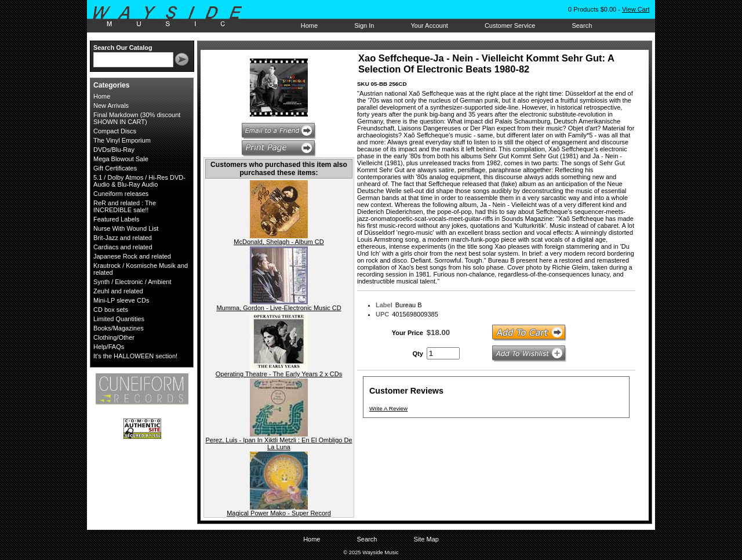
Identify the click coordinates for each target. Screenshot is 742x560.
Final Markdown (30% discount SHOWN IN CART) (137, 118)
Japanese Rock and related (132, 256)
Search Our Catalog (123, 48)
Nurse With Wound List (126, 228)
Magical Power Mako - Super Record (279, 513)
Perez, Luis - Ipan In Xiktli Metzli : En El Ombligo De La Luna (279, 443)
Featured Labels (117, 219)
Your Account (429, 26)
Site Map (426, 539)
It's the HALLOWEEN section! (135, 356)
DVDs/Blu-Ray (114, 150)
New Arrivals (111, 106)
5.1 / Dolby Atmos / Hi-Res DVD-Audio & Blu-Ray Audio (139, 181)
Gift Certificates (115, 168)
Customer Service (510, 26)
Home (309, 26)
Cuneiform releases (121, 194)
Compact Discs (115, 131)
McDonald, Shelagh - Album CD (279, 242)
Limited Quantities (119, 319)
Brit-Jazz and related (123, 238)
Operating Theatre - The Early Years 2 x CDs (279, 374)
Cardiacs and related (123, 247)
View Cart (636, 9)
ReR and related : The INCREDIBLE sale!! (125, 206)
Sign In (364, 26)
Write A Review (388, 408)
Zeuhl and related (118, 291)
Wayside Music (173, 17)
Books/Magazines (119, 328)
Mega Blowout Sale (121, 159)
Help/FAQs (109, 347)
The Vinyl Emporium (122, 140)
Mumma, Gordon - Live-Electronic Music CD (279, 308)
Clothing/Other (114, 337)
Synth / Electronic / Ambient (132, 282)
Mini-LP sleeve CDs (121, 300)
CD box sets (111, 310)
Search (582, 26)
